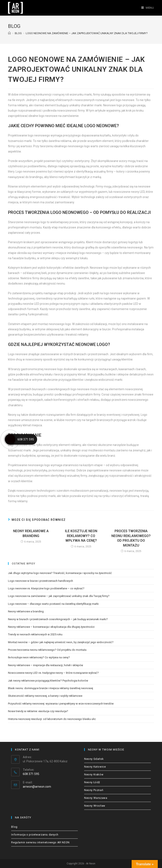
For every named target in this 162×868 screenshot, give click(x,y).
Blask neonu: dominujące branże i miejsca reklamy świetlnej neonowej (51, 688)
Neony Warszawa (96, 798)
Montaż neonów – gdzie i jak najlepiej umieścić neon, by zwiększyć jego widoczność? (61, 642)
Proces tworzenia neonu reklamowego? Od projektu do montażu (131, 538)
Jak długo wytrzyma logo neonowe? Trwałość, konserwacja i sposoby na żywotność (60, 573)
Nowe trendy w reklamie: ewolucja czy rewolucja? (38, 711)
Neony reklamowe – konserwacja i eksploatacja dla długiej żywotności (51, 627)
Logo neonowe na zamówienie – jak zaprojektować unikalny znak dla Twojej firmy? (59, 596)
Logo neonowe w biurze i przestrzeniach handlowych (40, 581)
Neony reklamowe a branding (31, 533)
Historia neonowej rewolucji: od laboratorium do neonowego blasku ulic (52, 719)
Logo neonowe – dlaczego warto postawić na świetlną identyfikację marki (53, 604)
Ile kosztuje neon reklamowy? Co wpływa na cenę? (81, 536)
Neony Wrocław (95, 806)
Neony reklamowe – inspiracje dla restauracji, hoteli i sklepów (46, 665)
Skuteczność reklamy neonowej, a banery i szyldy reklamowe (45, 696)
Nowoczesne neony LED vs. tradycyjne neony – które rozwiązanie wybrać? (53, 673)
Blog (14, 827)
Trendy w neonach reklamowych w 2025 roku (35, 634)
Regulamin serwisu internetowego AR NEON (40, 842)
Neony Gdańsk (94, 759)
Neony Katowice (95, 767)
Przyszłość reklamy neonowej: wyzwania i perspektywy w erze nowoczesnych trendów (61, 704)
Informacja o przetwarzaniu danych (35, 835)
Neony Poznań (94, 790)
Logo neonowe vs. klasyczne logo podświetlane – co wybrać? (46, 588)
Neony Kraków (94, 774)
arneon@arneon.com (37, 787)
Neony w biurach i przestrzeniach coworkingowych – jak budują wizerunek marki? (58, 619)
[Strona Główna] (9, 33)
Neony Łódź (92, 782)
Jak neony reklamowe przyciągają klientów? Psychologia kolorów (48, 681)
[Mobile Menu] (148, 8)
